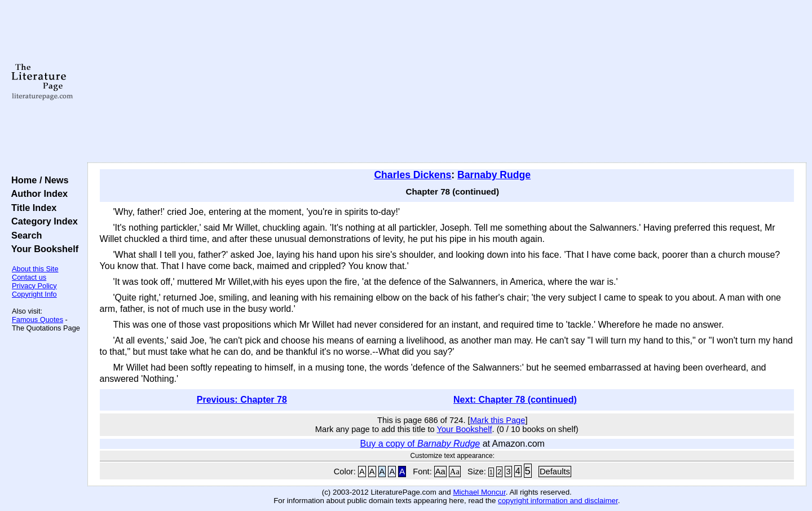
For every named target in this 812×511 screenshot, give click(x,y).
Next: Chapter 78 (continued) (515, 400)
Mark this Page (498, 420)
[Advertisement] (447, 82)
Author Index (37, 193)
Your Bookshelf (42, 249)
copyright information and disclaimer (558, 501)
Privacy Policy (34, 286)
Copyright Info (34, 294)
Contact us (29, 277)
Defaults (555, 472)
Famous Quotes (37, 320)
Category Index (42, 221)
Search (24, 235)
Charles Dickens (412, 175)
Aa (440, 472)
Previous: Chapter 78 (242, 400)
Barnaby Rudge (494, 175)
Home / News (37, 180)
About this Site (35, 269)
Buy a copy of (420, 444)
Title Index (31, 208)
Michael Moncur (479, 492)
